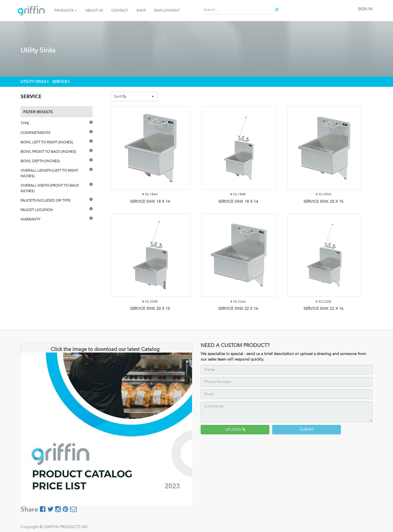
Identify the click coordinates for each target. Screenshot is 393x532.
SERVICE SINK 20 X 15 (323, 202)
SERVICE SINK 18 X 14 (150, 202)
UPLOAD (235, 430)
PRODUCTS (66, 10)
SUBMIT (307, 430)
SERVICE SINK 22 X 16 (238, 309)
